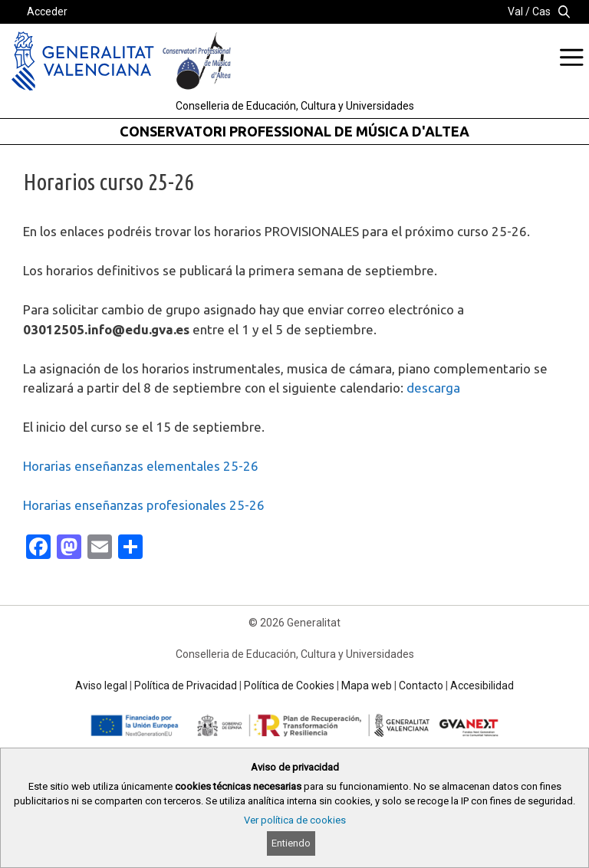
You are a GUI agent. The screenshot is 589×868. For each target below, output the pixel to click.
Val (515, 12)
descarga (433, 388)
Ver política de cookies (295, 820)
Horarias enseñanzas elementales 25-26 (141, 466)
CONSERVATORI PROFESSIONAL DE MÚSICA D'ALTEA (294, 131)
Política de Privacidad (186, 686)
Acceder (47, 12)
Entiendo (291, 843)
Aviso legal (101, 686)
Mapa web (367, 686)
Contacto (421, 686)
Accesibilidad (482, 686)
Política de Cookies (289, 686)
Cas (541, 12)
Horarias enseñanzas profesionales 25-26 (144, 505)
